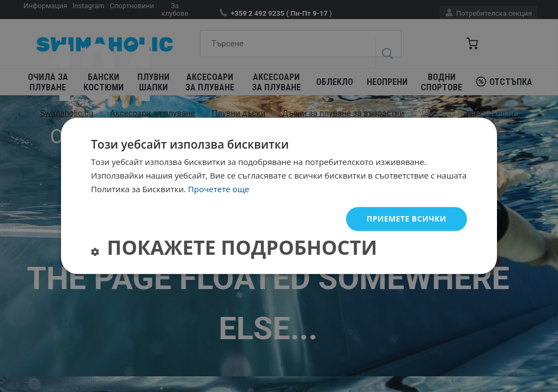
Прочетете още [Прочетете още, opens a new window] (219, 189)
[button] (234, 250)
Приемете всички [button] (407, 219)
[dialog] (279, 196)
